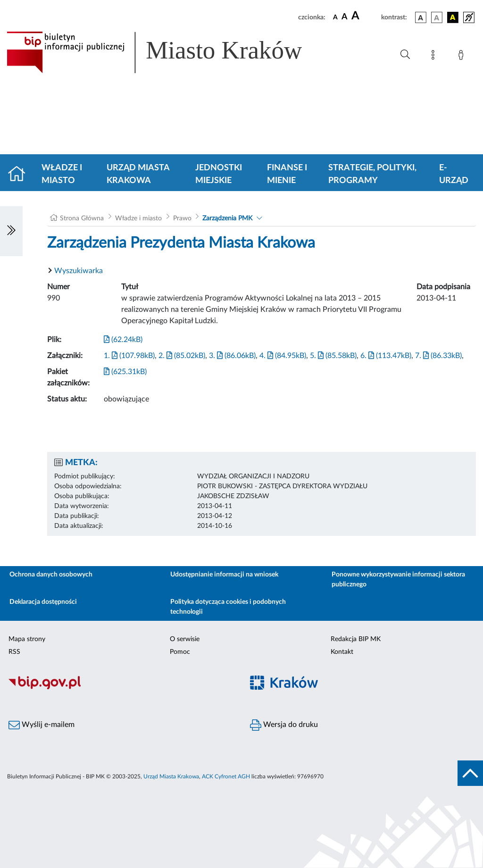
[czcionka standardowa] (335, 17)
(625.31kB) (125, 372)
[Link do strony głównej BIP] (168, 52)
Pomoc (180, 652)
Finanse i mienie (287, 174)
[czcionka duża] (365, 16)
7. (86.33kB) (438, 356)
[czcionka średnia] (345, 17)
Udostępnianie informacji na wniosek (224, 575)
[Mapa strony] (435, 57)
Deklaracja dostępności (43, 602)
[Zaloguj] (463, 57)
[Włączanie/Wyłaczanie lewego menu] (11, 231)
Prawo (182, 218)
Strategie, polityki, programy (372, 174)
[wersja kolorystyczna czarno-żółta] (453, 17)
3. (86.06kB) (232, 356)
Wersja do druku (284, 725)
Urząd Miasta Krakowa (138, 174)
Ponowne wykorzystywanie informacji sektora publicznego (398, 580)
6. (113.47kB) (386, 356)
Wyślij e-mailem (42, 725)
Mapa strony (27, 639)
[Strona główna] (21, 175)
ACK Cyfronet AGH (226, 776)
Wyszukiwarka (79, 271)
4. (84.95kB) (283, 356)
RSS (14, 652)
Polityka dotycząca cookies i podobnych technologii (228, 607)
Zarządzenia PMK (227, 218)
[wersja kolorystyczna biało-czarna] (437, 17)
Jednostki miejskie (219, 174)
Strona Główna (82, 218)
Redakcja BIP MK (356, 639)
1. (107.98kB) (129, 356)
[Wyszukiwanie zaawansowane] (405, 55)
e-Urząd (454, 174)
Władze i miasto (62, 174)
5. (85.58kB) (333, 356)
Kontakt (342, 652)
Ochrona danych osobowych (51, 575)
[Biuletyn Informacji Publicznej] (121, 688)
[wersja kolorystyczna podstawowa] (421, 17)
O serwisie (185, 639)
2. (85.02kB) (182, 356)
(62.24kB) (123, 340)
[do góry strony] (470, 773)
